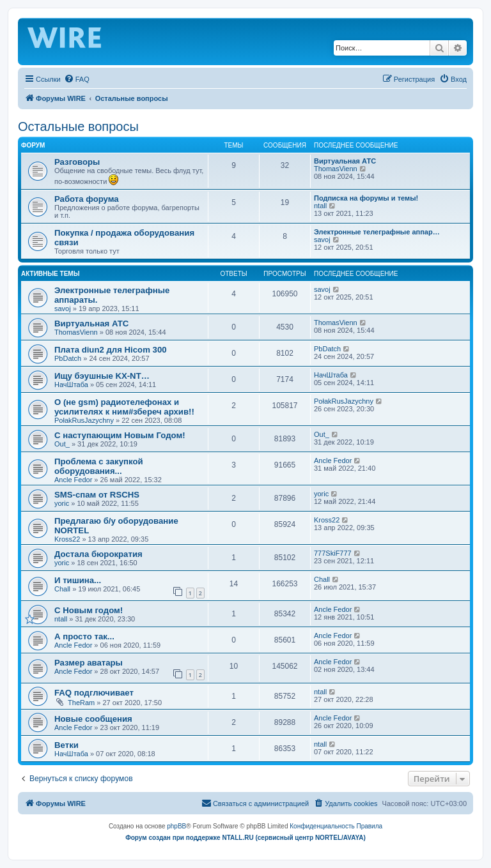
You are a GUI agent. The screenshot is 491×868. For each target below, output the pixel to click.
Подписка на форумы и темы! (366, 198)
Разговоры (77, 162)
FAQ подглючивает (94, 693)
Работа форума (87, 199)
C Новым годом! (89, 610)
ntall (320, 206)
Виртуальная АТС (345, 161)
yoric (62, 503)
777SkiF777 (333, 553)
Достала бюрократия (98, 554)
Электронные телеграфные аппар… (377, 232)
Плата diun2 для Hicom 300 (111, 350)
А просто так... (84, 636)
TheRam (81, 703)
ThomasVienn (336, 169)
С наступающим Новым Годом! (120, 435)
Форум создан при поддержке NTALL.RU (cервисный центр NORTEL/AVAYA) (245, 838)
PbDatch (68, 358)
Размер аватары (89, 663)
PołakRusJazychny (84, 420)
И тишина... (78, 580)
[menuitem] (77, 79)
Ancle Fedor (73, 480)
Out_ (62, 444)
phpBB (176, 826)
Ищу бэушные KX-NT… (102, 376)
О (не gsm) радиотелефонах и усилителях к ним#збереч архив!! (124, 407)
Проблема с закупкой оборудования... (99, 466)
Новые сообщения (93, 719)
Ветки (66, 745)
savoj (322, 240)
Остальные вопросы (78, 126)
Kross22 (67, 539)
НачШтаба (71, 385)
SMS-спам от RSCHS (97, 495)
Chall (62, 589)
